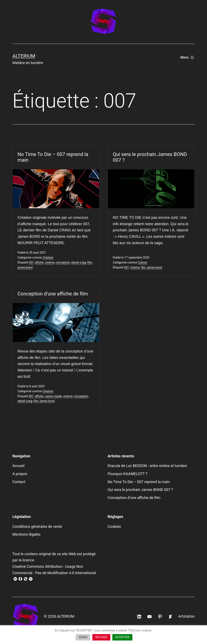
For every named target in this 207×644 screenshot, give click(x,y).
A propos (20, 474)
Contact (19, 482)
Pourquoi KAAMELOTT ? (128, 474)
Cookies (114, 526)
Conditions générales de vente (37, 526)
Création (48, 258)
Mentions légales (26, 534)
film (90, 262)
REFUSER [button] (101, 637)
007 (31, 262)
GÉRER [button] (83, 637)
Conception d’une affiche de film (53, 294)
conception (63, 262)
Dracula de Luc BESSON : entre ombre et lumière (147, 466)
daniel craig (79, 262)
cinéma (50, 262)
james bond (25, 267)
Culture (143, 262)
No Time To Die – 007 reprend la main (53, 157)
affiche (39, 262)
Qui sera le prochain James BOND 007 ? (150, 157)
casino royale (53, 396)
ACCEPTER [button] (122, 637)
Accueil (18, 466)
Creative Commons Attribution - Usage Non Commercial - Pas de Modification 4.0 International (54, 573)
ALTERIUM (24, 56)
